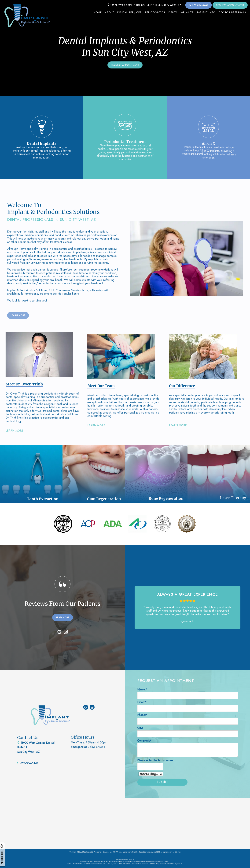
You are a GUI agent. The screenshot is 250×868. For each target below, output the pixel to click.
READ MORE (63, 602)
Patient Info (206, 13)
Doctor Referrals (232, 13)
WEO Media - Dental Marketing (124, 852)
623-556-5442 (199, 5)
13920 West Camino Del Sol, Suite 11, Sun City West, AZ (144, 5)
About (109, 13)
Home (98, 13)
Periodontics (155, 13)
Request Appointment (230, 5)
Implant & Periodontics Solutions (98, 852)
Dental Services (129, 13)
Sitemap (178, 852)
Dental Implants (181, 13)
